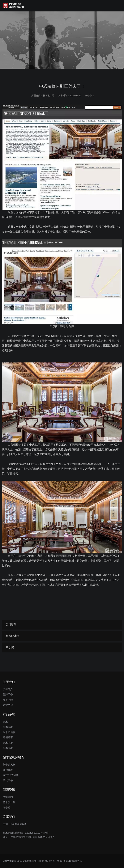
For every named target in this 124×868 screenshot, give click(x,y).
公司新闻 (11, 624)
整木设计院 (49, 96)
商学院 (10, 647)
